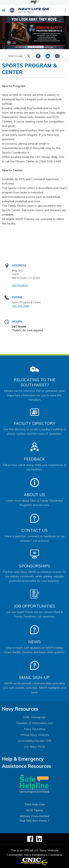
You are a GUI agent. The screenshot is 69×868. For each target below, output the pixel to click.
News (34, 642)
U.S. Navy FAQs (34, 747)
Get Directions (20, 285)
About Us (34, 495)
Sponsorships (35, 566)
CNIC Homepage (34, 717)
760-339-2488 (20, 306)
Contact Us (35, 530)
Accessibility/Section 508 (35, 741)
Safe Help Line (35, 804)
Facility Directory (35, 423)
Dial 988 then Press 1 (35, 821)
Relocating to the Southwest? (35, 382)
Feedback (34, 459)
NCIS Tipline (35, 810)
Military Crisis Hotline (34, 816)
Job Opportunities (34, 606)
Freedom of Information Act (35, 723)
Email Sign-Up (34, 677)
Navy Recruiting (35, 729)
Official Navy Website (35, 735)
